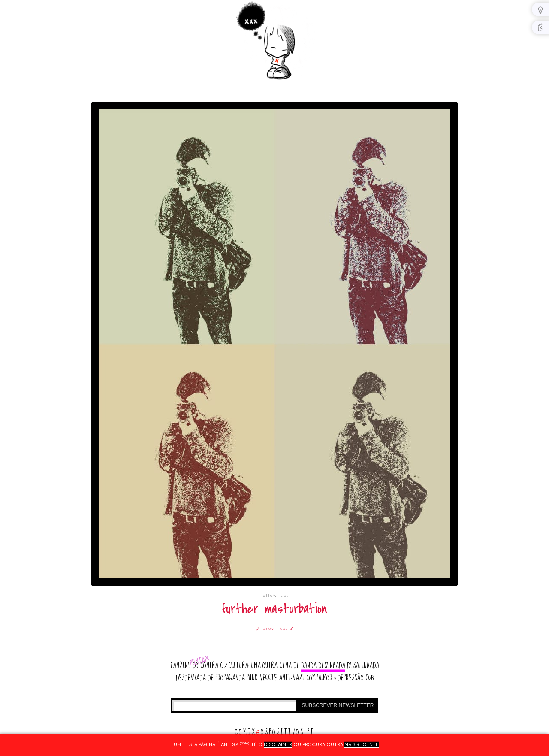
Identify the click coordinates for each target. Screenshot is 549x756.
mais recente (362, 744)
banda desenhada (323, 666)
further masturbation (275, 609)
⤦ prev (265, 628)
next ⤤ (285, 628)
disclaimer (278, 744)
